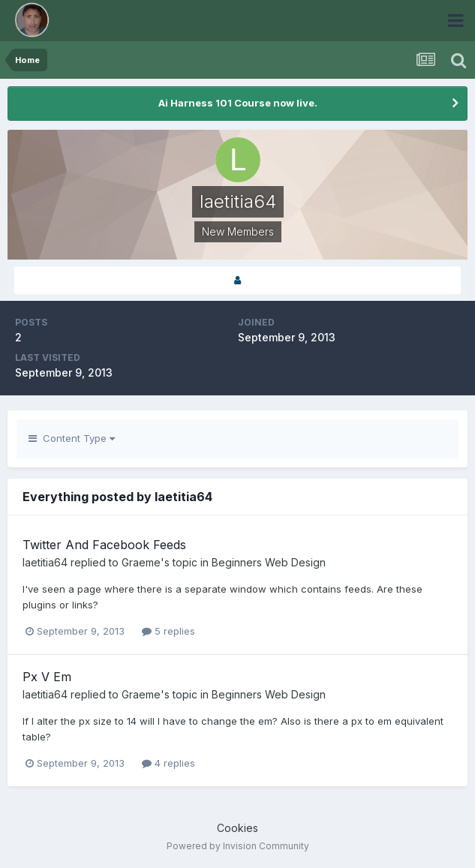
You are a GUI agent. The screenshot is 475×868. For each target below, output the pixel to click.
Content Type (72, 438)
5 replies (168, 631)
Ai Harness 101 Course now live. (238, 103)
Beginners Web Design (269, 562)
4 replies (168, 763)
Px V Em (47, 677)
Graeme (141, 562)
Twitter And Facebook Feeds (104, 545)
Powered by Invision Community (238, 846)
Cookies (237, 828)
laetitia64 (45, 562)
